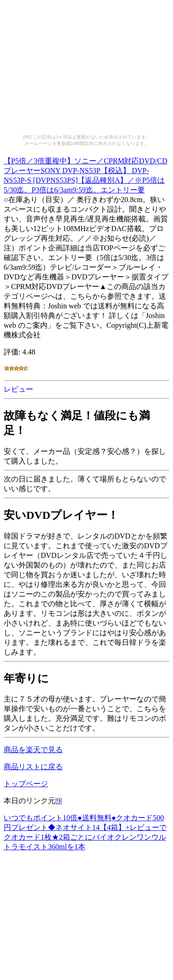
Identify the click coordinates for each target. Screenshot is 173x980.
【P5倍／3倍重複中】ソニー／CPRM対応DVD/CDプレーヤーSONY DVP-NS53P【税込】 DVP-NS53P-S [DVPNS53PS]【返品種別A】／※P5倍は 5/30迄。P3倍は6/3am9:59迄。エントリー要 (86, 174)
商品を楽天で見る (33, 750)
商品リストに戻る (33, 767)
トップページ (26, 784)
